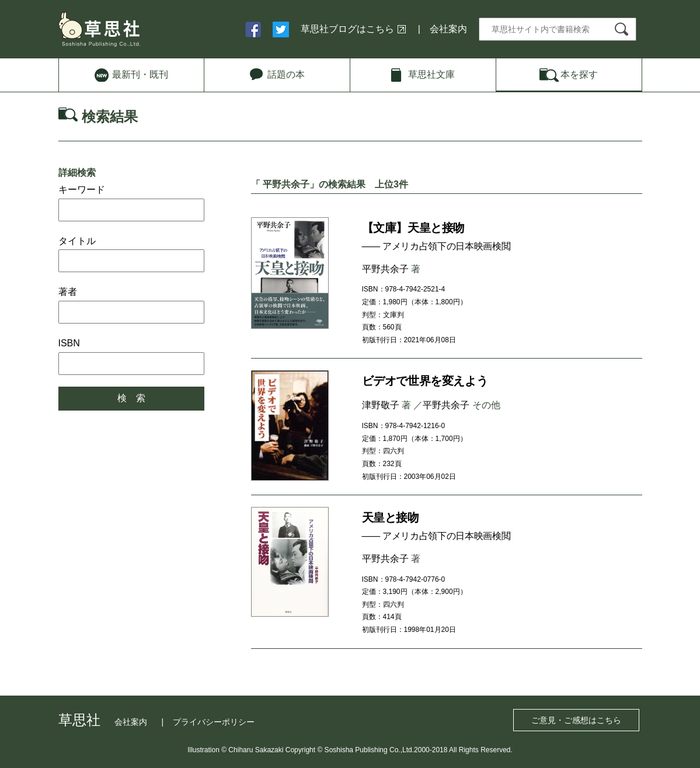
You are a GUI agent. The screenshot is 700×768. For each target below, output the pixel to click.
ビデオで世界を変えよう (425, 381)
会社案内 (448, 29)
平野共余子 (385, 269)
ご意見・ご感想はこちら (576, 720)
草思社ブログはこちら (347, 29)
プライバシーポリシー (214, 722)
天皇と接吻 (391, 517)
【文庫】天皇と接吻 (413, 228)
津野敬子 (381, 405)
